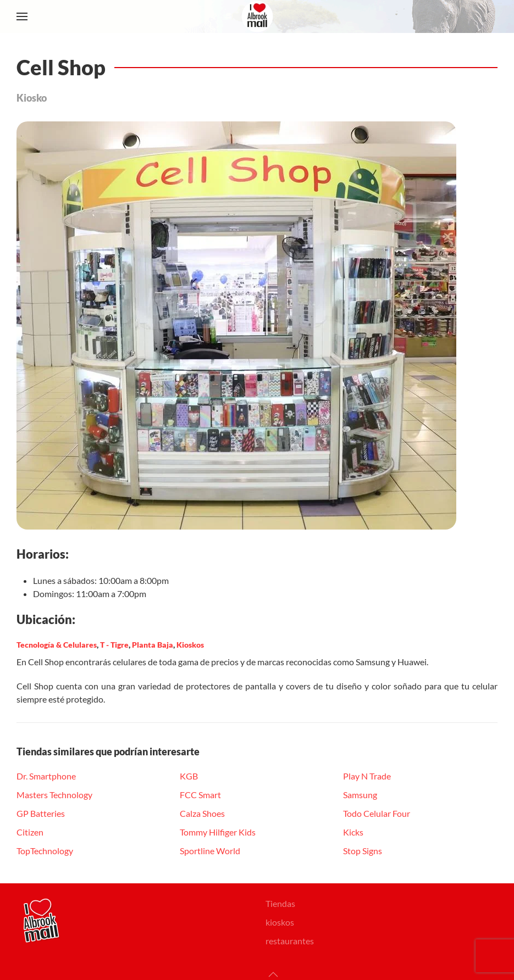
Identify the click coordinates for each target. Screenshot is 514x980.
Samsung (360, 795)
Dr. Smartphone (46, 776)
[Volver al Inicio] (257, 16)
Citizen (30, 832)
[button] (22, 16)
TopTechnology (45, 851)
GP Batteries (41, 813)
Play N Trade (367, 776)
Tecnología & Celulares (57, 645)
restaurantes (290, 941)
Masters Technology (54, 795)
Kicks (353, 832)
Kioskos (190, 645)
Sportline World (210, 851)
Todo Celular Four (377, 813)
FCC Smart (200, 795)
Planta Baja (153, 645)
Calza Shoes (202, 813)
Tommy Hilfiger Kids (218, 832)
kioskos (280, 922)
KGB (189, 776)
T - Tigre (114, 645)
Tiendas (280, 903)
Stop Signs (363, 851)
